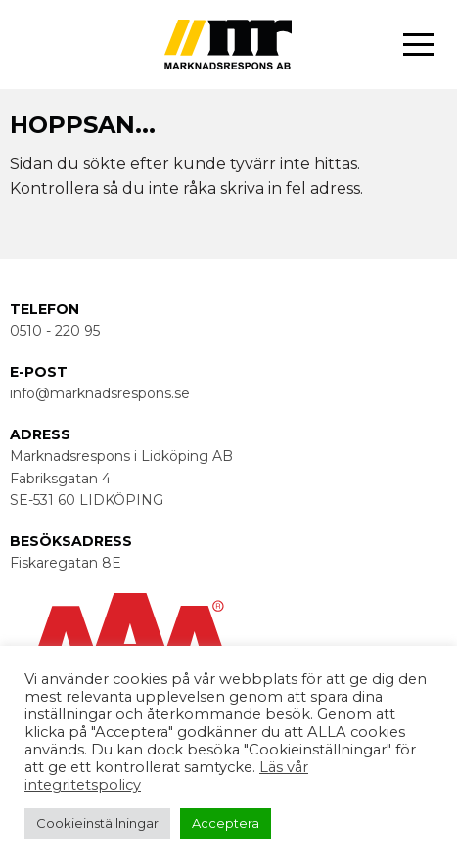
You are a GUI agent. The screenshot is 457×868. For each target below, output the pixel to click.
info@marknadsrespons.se (100, 393)
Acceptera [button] (226, 823)
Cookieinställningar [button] (97, 823)
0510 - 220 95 (55, 331)
